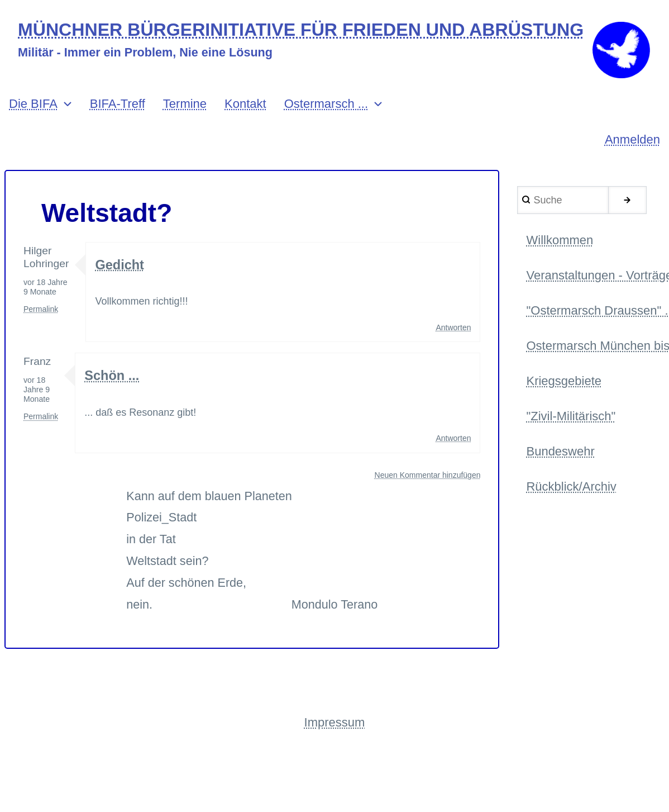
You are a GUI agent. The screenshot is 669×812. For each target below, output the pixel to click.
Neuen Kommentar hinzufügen (428, 478)
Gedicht (120, 268)
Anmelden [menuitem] (632, 143)
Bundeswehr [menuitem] (560, 457)
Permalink (41, 313)
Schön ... (113, 379)
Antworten (453, 331)
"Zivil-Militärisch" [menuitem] (571, 422)
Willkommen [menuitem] (560, 244)
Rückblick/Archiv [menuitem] (571, 493)
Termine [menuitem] (185, 108)
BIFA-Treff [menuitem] (118, 108)
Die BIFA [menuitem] (33, 108)
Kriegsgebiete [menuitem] (564, 386)
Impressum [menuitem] (335, 726)
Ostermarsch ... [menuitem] (326, 108)
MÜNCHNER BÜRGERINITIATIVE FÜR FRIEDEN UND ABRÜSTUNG (303, 30)
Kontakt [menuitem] (245, 108)
